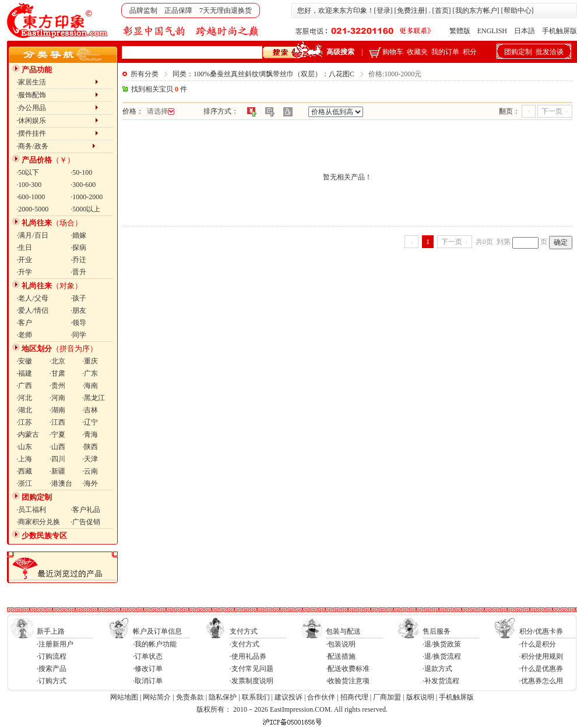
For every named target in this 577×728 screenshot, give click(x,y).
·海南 (90, 386)
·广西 (24, 386)
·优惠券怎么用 (541, 681)
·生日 (24, 248)
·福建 (24, 373)
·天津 (90, 459)
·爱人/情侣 (32, 310)
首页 (442, 10)
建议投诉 (288, 697)
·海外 (90, 483)
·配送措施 (341, 656)
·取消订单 (148, 681)
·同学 (78, 335)
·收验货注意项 (348, 681)
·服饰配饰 (57, 95)
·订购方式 (52, 681)
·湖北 (24, 410)
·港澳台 (61, 483)
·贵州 (57, 386)
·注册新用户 (55, 644)
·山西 (57, 447)
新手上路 (51, 631)
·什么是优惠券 (541, 669)
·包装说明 (341, 644)
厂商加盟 (387, 697)
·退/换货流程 (442, 656)
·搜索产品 (52, 669)
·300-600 (83, 185)
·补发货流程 (441, 681)
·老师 (24, 335)
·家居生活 (57, 82)
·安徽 (24, 361)
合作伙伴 (321, 697)
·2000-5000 (32, 209)
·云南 (90, 471)
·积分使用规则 (541, 656)
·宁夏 (57, 434)
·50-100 (81, 172)
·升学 (24, 272)
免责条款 (190, 697)
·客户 (24, 323)
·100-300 (29, 185)
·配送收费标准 (348, 669)
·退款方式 (437, 669)
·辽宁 (90, 422)
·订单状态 (148, 656)
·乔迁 (78, 260)
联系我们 (256, 697)
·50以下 (28, 172)
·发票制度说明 (251, 681)
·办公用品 (57, 108)
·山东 (24, 447)
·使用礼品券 (248, 656)
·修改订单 (148, 669)
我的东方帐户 (476, 10)
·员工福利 (31, 510)
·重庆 (90, 361)
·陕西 (90, 447)
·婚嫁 (78, 235)
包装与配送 (343, 631)
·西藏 (24, 471)
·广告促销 (85, 522)
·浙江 (24, 483)
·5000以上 (85, 209)
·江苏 (24, 422)
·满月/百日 (32, 235)
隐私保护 (223, 697)
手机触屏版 (560, 31)
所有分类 (145, 74)
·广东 (90, 373)
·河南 (57, 398)
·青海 (90, 434)
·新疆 (57, 471)
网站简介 (157, 697)
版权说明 (420, 697)
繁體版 (460, 31)
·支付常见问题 (251, 669)
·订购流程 (52, 656)
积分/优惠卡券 (541, 631)
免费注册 (411, 10)
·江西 (57, 422)
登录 (384, 10)
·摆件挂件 (57, 133)
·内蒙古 (28, 434)
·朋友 (78, 310)
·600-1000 (31, 197)
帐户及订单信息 (157, 631)
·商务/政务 (56, 146)
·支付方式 (244, 644)
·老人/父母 (32, 298)
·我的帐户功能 (155, 644)
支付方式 (244, 631)
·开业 (24, 260)
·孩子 (78, 298)
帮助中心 (518, 10)
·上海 (24, 459)
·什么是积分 (538, 644)
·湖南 (57, 410)
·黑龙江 (94, 398)
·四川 (57, 459)
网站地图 (124, 697)
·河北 (24, 398)
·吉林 (90, 410)
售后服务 (437, 631)
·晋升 (78, 272)
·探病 (78, 248)
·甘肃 (57, 373)
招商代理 (354, 697)
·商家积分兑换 (38, 522)
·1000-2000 (87, 197)
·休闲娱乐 (57, 121)
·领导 (78, 323)
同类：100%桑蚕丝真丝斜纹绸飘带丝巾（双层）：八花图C (263, 74)
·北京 (57, 361)
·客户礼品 (85, 510)
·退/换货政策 (442, 644)
